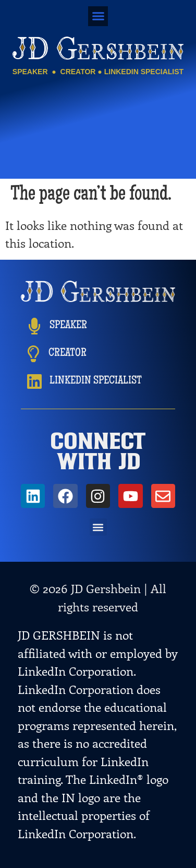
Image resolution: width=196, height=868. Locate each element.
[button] (98, 16)
